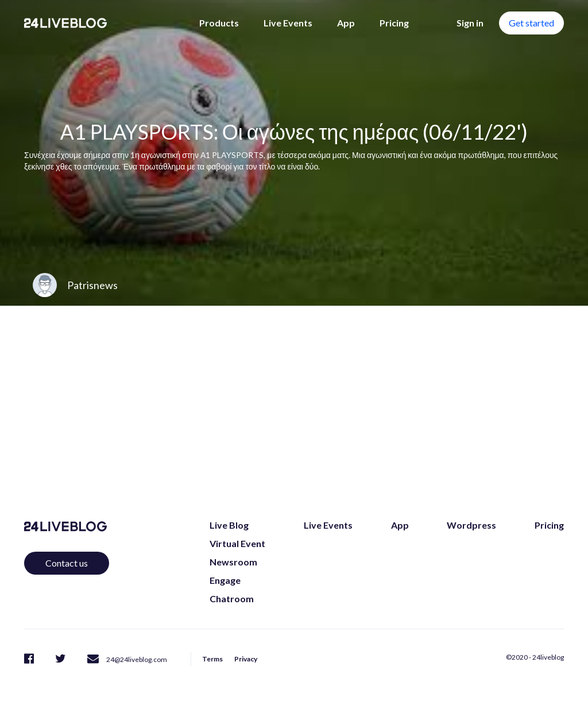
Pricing (394, 23)
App (346, 23)
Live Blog (229, 525)
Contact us (67, 563)
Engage (225, 580)
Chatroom (232, 599)
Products (219, 23)
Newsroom (233, 562)
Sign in (470, 23)
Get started (531, 23)
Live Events (288, 23)
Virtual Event (237, 543)
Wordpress (471, 525)
